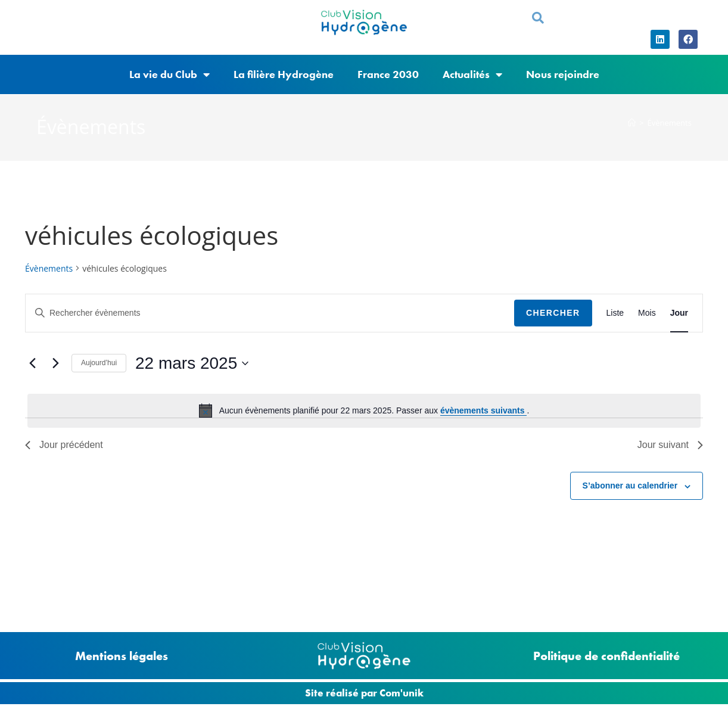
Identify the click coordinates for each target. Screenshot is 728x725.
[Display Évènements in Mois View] (647, 313)
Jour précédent (64, 445)
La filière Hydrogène (284, 74)
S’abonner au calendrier (630, 486)
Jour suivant (670, 445)
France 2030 (388, 74)
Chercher (553, 313)
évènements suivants (484, 410)
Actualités (472, 74)
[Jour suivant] (55, 363)
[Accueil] (632, 123)
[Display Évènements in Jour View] (679, 313)
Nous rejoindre (563, 74)
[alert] (364, 410)
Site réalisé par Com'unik (364, 693)
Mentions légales (122, 656)
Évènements (669, 123)
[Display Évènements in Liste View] (615, 313)
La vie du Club (169, 74)
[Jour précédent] (32, 363)
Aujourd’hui (99, 363)
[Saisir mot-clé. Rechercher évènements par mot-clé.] (270, 313)
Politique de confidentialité (606, 656)
